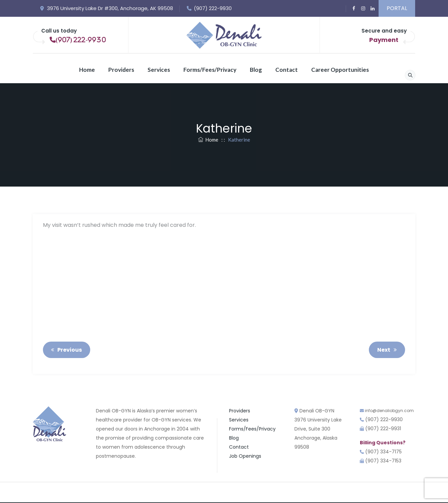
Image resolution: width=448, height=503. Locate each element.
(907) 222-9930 (209, 8)
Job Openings (245, 456)
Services (159, 70)
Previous (65, 350)
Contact (287, 70)
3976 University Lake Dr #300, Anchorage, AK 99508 (106, 8)
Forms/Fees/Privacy (210, 70)
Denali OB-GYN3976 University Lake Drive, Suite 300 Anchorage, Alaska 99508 (318, 429)
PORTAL (397, 8)
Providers (121, 70)
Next (388, 350)
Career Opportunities (340, 70)
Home (87, 70)
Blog (256, 70)
